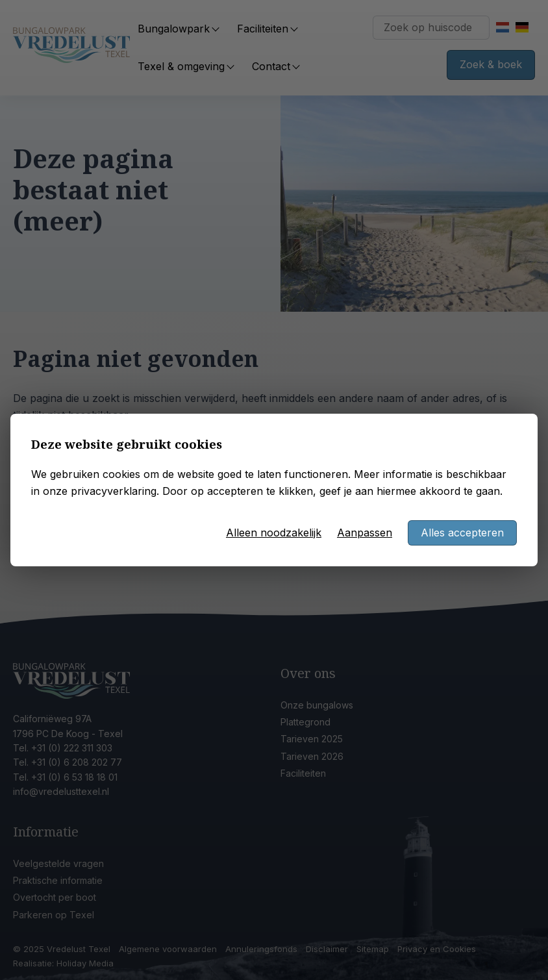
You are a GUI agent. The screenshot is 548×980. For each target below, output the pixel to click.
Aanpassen (365, 533)
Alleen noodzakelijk (274, 533)
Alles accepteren (462, 533)
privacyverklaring (114, 491)
